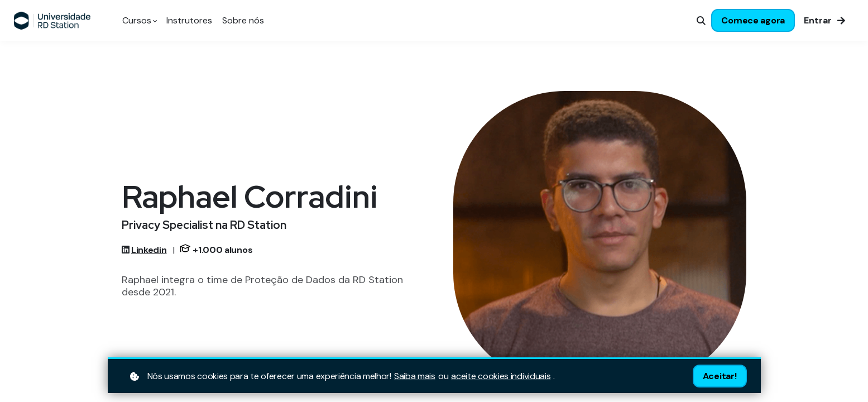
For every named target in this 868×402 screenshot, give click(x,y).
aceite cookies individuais (501, 376)
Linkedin (149, 250)
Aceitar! (720, 376)
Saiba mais (415, 376)
